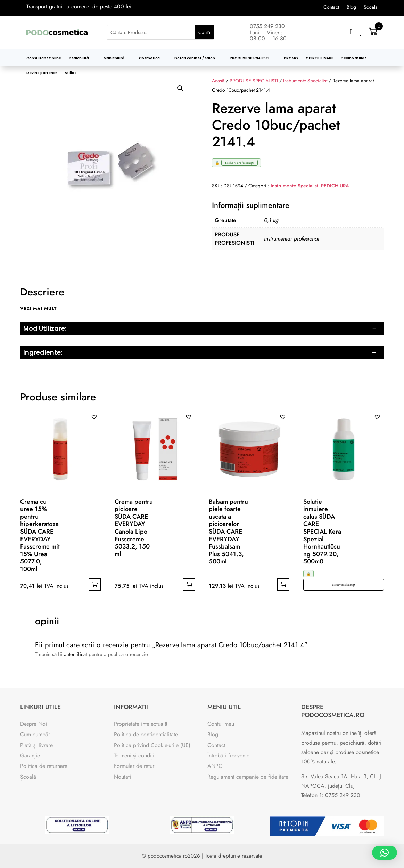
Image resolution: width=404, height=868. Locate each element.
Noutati (122, 777)
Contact (331, 7)
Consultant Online (44, 58)
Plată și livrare (36, 745)
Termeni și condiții (135, 756)
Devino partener (42, 73)
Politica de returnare (44, 766)
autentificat (76, 654)
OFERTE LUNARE (319, 58)
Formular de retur (134, 766)
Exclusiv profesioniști (344, 585)
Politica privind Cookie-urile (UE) (152, 745)
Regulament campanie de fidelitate (248, 777)
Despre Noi (34, 724)
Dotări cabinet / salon (195, 58)
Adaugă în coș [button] (95, 585)
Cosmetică (149, 58)
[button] (180, 88)
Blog (351, 7)
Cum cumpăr (35, 734)
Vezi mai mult (38, 309)
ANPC (215, 766)
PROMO (291, 58)
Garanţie (30, 756)
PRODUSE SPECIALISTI (249, 58)
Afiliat (70, 73)
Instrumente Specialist (294, 186)
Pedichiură (79, 58)
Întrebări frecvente (228, 756)
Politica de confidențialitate (146, 734)
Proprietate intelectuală (141, 724)
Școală (371, 7)
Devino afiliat (353, 58)
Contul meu (221, 724)
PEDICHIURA (335, 186)
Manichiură (114, 58)
